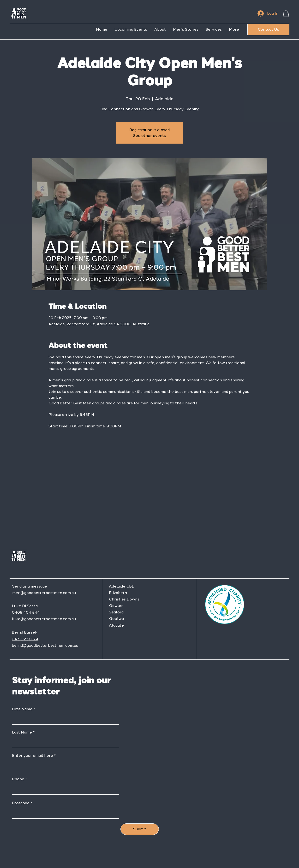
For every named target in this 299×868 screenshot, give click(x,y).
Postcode (21, 803)
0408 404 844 (26, 612)
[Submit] (140, 829)
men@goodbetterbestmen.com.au (44, 593)
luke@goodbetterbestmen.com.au (44, 619)
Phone (18, 779)
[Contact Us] (268, 29)
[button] (286, 14)
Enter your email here (33, 756)
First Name (22, 709)
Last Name (22, 732)
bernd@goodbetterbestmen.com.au (45, 645)
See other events (149, 136)
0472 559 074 (25, 639)
